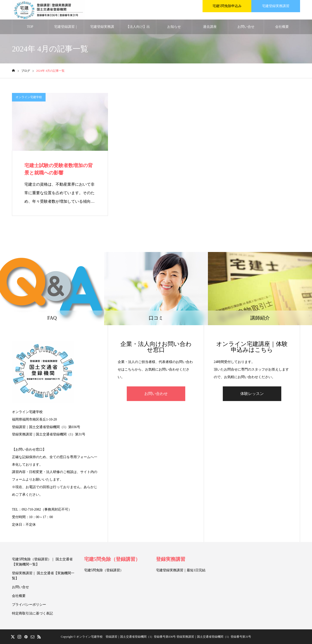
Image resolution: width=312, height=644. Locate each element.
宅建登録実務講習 (102, 30)
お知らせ (174, 27)
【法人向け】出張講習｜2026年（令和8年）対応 (138, 30)
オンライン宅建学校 (29, 97)
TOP (30, 27)
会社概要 (282, 27)
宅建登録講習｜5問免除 (66, 30)
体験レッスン (252, 394)
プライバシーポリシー (29, 605)
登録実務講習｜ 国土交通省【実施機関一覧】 (43, 576)
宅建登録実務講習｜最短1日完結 (181, 570)
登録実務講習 (171, 559)
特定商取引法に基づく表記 (32, 613)
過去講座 (210, 27)
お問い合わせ (156, 394)
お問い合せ (246, 27)
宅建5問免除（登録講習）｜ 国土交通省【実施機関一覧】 (42, 562)
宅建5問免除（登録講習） (112, 559)
